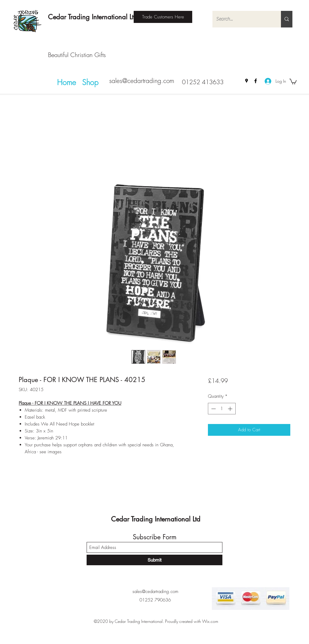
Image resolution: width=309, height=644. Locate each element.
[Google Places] (247, 81)
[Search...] (242, 19)
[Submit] (154, 560)
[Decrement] (213, 409)
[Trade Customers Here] (163, 17)
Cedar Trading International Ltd (93, 17)
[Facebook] (256, 81)
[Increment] (231, 409)
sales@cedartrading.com (142, 81)
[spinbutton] (222, 409)
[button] (293, 81)
